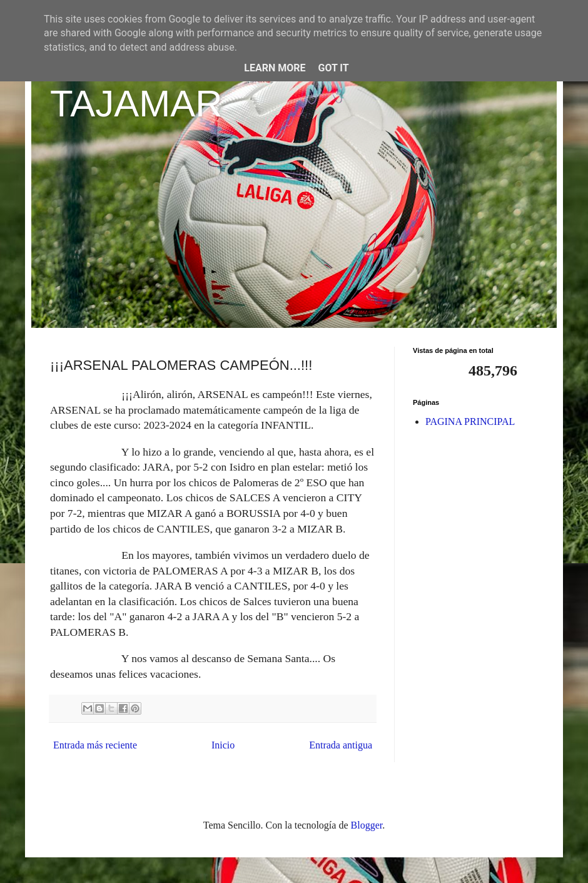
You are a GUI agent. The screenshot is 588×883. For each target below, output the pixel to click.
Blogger (367, 825)
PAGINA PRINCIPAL (470, 421)
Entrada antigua (341, 745)
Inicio (223, 745)
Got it (333, 68)
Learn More (275, 68)
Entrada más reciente (95, 745)
